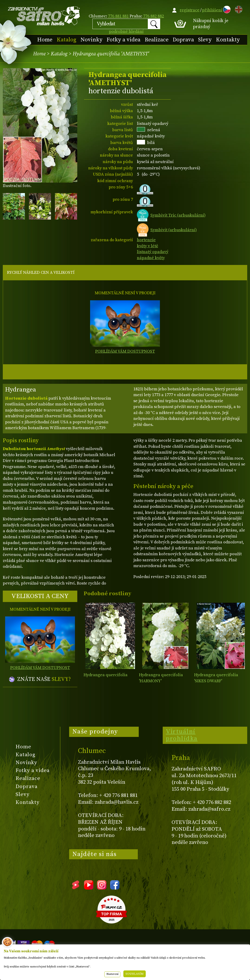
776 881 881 (118, 16)
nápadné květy (151, 258)
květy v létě (147, 246)
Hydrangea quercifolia (106, 675)
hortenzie (146, 240)
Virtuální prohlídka (182, 735)
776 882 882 (154, 16)
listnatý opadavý (153, 252)
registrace (190, 10)
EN (238, 9)
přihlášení (212, 10)
